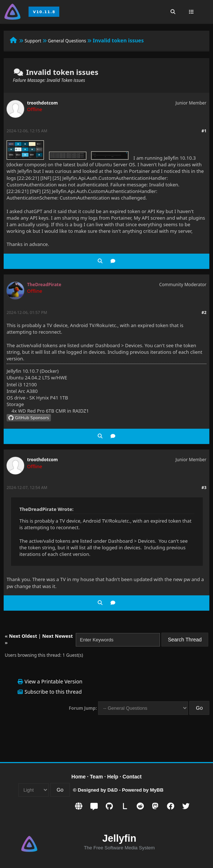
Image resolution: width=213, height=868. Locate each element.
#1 (204, 131)
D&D (112, 790)
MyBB (157, 790)
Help (113, 777)
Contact (132, 777)
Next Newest (57, 636)
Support (33, 41)
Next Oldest (23, 636)
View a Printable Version (53, 681)
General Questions (67, 41)
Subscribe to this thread (53, 692)
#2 (204, 312)
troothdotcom (42, 103)
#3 (204, 487)
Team (97, 777)
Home (79, 777)
